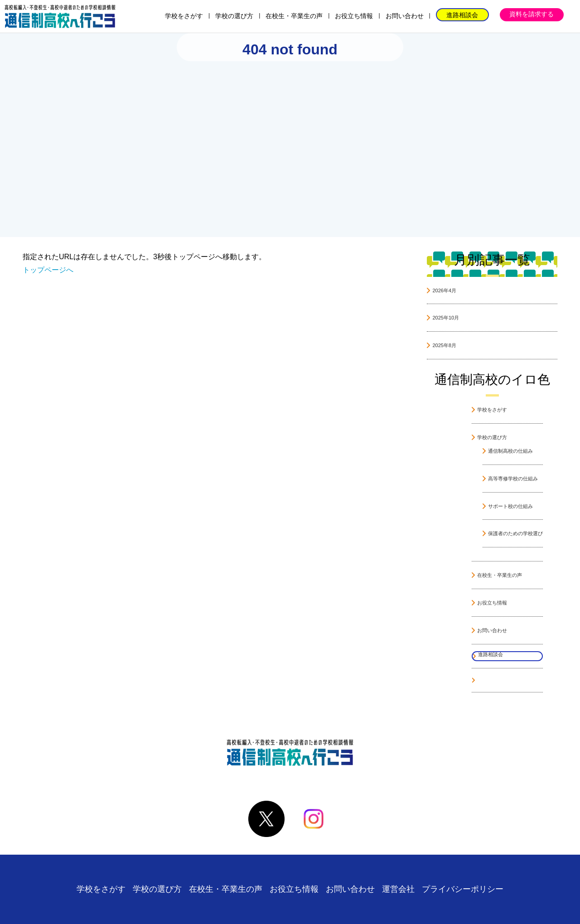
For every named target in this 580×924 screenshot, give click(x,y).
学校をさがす (184, 16)
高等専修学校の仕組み (513, 479)
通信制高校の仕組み (510, 451)
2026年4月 (444, 290)
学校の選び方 (234, 16)
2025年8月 (444, 345)
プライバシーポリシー (463, 889)
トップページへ (48, 270)
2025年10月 (446, 318)
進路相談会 (462, 15)
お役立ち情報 (354, 16)
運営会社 (398, 889)
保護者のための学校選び (515, 533)
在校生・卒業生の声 (294, 16)
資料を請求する (532, 14)
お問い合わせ (405, 16)
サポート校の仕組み (510, 506)
